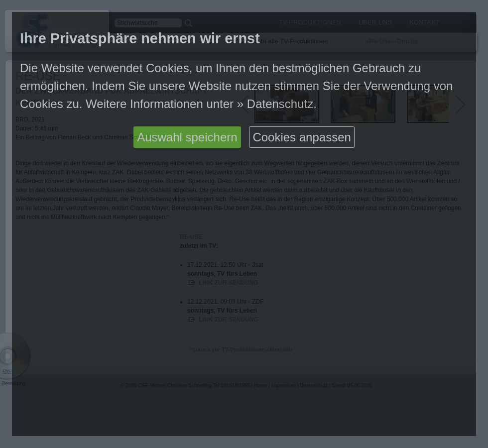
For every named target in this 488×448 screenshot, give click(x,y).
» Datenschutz (275, 104)
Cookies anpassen (302, 137)
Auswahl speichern (187, 137)
